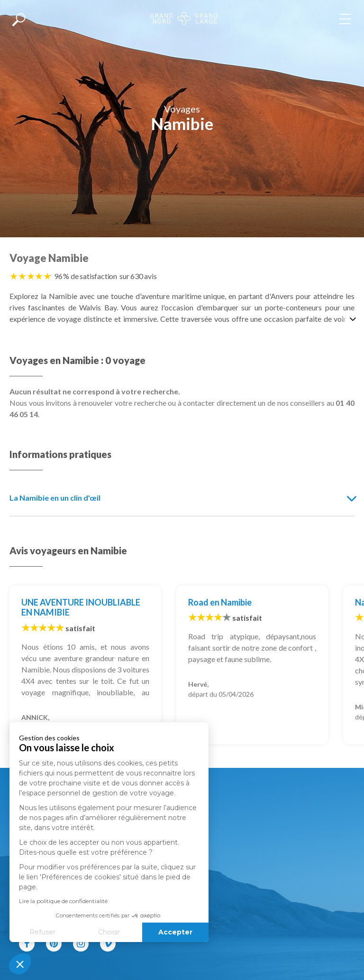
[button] (20, 964)
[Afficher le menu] (347, 19)
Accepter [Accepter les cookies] (117, 932)
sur (138, 276)
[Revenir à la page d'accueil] (184, 19)
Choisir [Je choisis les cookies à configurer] (50, 932)
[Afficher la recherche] (19, 19)
